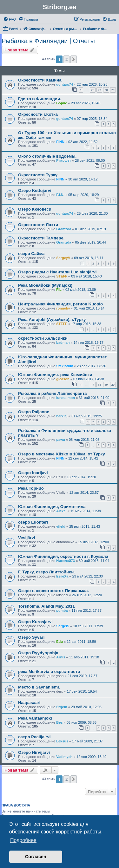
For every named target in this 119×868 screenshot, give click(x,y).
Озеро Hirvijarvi (34, 752)
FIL (59, 290)
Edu (60, 642)
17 (93, 385)
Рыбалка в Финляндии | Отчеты (48, 41)
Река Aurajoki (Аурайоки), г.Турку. (52, 320)
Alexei (61, 511)
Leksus (62, 741)
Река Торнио (31, 488)
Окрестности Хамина (40, 80)
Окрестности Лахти (38, 225)
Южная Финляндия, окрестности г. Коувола (63, 556)
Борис (62, 103)
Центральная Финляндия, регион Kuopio (60, 304)
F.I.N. (60, 195)
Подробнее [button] (23, 840)
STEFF (62, 276)
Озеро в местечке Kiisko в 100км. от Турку (62, 454)
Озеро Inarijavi (33, 473)
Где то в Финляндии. (40, 99)
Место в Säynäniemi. (39, 687)
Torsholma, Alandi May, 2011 (46, 606)
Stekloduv (65, 366)
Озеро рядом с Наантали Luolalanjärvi (57, 272)
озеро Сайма (31, 254)
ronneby (63, 308)
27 (99, 90)
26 (93, 90)
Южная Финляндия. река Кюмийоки (55, 375)
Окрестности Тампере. (41, 238)
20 (113, 385)
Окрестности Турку (38, 175)
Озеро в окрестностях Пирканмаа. (53, 591)
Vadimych (64, 757)
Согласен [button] (36, 857)
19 (106, 385)
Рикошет (64, 160)
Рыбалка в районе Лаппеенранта (52, 393)
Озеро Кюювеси (35, 209)
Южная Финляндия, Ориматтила (52, 507)
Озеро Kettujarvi (35, 190)
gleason (63, 379)
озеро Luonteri (33, 522)
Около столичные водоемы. (47, 156)
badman (63, 343)
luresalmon (66, 398)
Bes (59, 722)
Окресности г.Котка (38, 114)
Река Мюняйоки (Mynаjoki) (45, 285)
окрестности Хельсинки (43, 338)
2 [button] (66, 59)
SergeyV (63, 258)
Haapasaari (29, 703)
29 (113, 90)
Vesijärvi (27, 538)
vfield (61, 526)
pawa (61, 440)
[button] (74, 59)
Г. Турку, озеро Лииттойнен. (46, 572)
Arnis (61, 657)
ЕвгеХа (62, 576)
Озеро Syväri (31, 637)
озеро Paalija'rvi (34, 737)
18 (99, 385)
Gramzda (64, 229)
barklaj (62, 416)
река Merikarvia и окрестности (49, 672)
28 (106, 90)
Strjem (62, 707)
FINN (60, 142)
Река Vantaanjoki (35, 718)
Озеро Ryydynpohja (38, 653)
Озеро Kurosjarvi (35, 622)
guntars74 (65, 84)
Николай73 (66, 561)
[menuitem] (10, 19)
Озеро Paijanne (34, 412)
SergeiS (63, 626)
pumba (62, 610)
